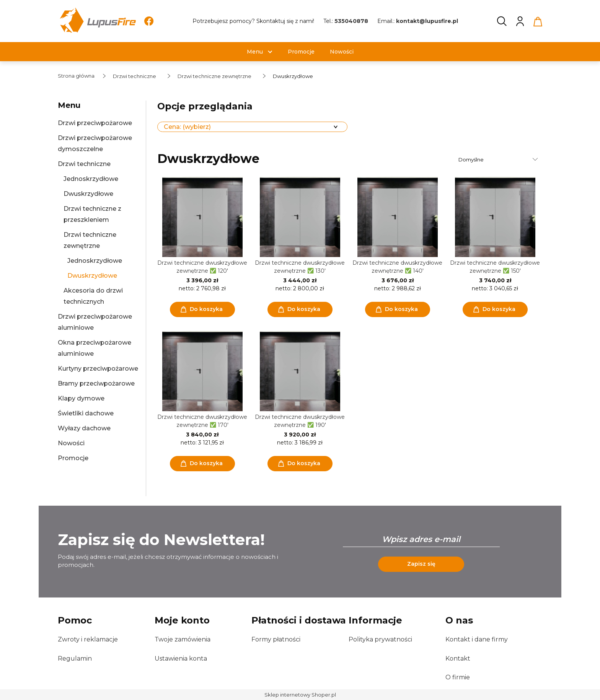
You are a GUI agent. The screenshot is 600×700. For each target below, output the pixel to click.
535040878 (351, 21)
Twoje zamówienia (183, 639)
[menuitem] (255, 52)
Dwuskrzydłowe (88, 194)
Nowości (71, 443)
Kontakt (458, 658)
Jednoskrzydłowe (91, 179)
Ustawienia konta (181, 658)
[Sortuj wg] (499, 160)
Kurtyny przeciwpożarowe (98, 369)
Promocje (73, 458)
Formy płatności (276, 639)
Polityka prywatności (380, 639)
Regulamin (75, 658)
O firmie (458, 677)
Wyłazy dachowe (84, 428)
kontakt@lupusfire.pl (427, 21)
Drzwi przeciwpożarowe (95, 123)
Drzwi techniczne (84, 164)
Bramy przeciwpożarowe (96, 383)
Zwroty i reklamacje (88, 639)
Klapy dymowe (81, 398)
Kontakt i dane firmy (477, 639)
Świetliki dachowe (86, 413)
